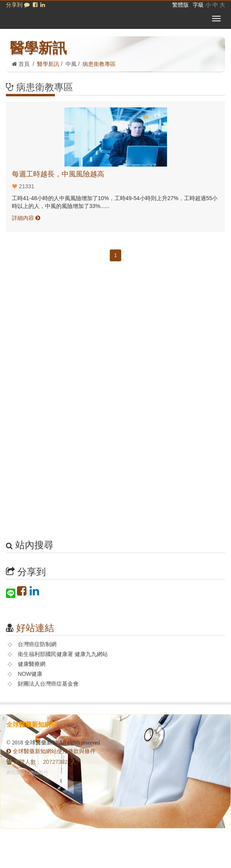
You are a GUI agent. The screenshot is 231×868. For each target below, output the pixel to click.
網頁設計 (16, 772)
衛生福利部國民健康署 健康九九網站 (63, 654)
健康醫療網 (32, 664)
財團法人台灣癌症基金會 (48, 684)
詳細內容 (26, 218)
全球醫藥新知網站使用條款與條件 (51, 751)
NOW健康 (30, 674)
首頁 (21, 64)
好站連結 (35, 628)
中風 (71, 64)
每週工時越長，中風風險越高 (58, 174)
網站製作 (39, 772)
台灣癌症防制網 (37, 644)
